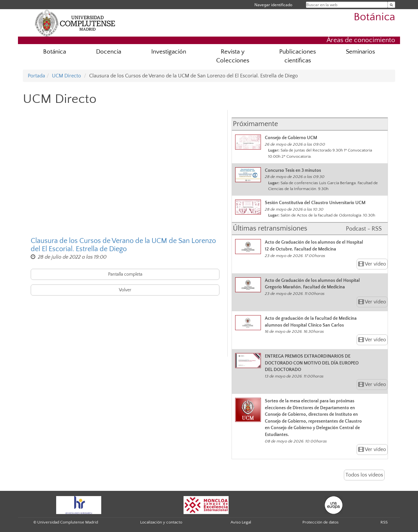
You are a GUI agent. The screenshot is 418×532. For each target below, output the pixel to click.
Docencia (109, 52)
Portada (36, 76)
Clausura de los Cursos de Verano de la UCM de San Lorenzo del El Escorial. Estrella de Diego (123, 245)
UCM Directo (66, 76)
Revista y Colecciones (233, 56)
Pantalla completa (125, 274)
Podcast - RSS (364, 229)
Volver (125, 290)
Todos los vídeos (364, 475)
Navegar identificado (273, 5)
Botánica (374, 17)
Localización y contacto (161, 522)
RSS (384, 522)
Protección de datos (321, 522)
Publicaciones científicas (297, 56)
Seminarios (360, 52)
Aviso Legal (241, 522)
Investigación (169, 52)
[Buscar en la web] (391, 5)
